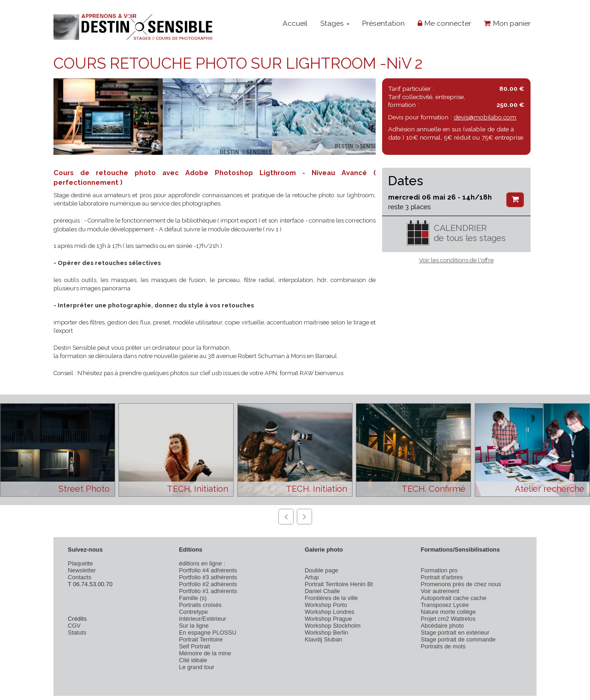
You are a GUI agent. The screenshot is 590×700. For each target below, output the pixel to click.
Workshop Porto (326, 605)
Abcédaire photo (442, 626)
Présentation (383, 23)
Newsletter (82, 570)
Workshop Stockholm (333, 626)
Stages (335, 23)
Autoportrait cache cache (454, 598)
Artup (312, 577)
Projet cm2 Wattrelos (448, 619)
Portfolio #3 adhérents (208, 577)
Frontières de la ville (331, 598)
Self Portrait (194, 646)
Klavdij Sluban (324, 639)
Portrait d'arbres (442, 577)
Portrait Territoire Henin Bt (339, 584)
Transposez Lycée (445, 605)
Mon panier (507, 23)
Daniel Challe (322, 591)
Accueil (295, 23)
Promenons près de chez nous (461, 584)
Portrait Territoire (201, 639)
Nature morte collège (448, 612)
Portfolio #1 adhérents (208, 591)
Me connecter (444, 23)
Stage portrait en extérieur (455, 632)
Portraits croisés (200, 605)
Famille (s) (193, 598)
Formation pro (439, 570)
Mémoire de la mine (205, 653)
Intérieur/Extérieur (202, 619)
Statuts (77, 632)
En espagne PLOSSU (208, 632)
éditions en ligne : (202, 563)
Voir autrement (440, 591)
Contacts (80, 577)
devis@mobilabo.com (485, 117)
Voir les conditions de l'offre (456, 260)
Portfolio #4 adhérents (208, 570)
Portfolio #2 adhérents (208, 584)
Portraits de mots (443, 646)
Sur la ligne (194, 626)
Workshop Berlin (326, 632)
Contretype (193, 612)
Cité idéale (193, 660)
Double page (322, 570)
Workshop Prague (328, 619)
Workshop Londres (330, 612)
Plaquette (80, 563)
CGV (74, 626)
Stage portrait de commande (458, 639)
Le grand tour (197, 667)
